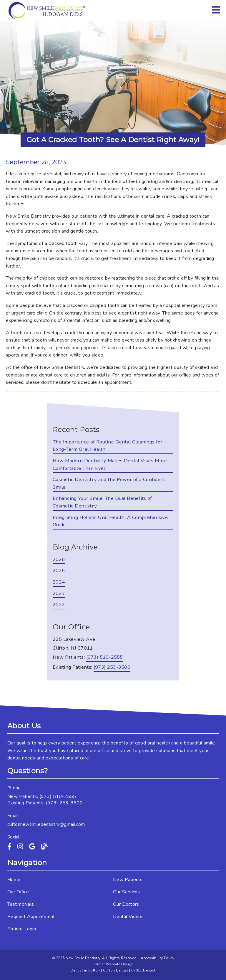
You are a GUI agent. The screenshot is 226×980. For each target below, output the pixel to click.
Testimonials (21, 904)
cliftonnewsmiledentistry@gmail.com (46, 824)
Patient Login (22, 929)
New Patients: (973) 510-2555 (42, 796)
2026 (59, 559)
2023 (59, 593)
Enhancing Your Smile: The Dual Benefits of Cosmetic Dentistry (102, 502)
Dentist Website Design (113, 964)
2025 (59, 570)
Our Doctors (126, 904)
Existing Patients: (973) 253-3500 (45, 803)
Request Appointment (31, 917)
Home (14, 880)
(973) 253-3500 (112, 667)
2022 (59, 605)
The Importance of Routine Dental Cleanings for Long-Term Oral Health (108, 446)
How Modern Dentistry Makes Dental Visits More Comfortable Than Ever (110, 464)
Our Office (18, 892)
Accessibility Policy (158, 958)
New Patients (128, 880)
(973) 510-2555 (105, 657)
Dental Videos (128, 917)
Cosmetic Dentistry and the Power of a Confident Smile (109, 483)
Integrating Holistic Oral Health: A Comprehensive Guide (110, 521)
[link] (47, 10)
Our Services (127, 892)
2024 (59, 582)
